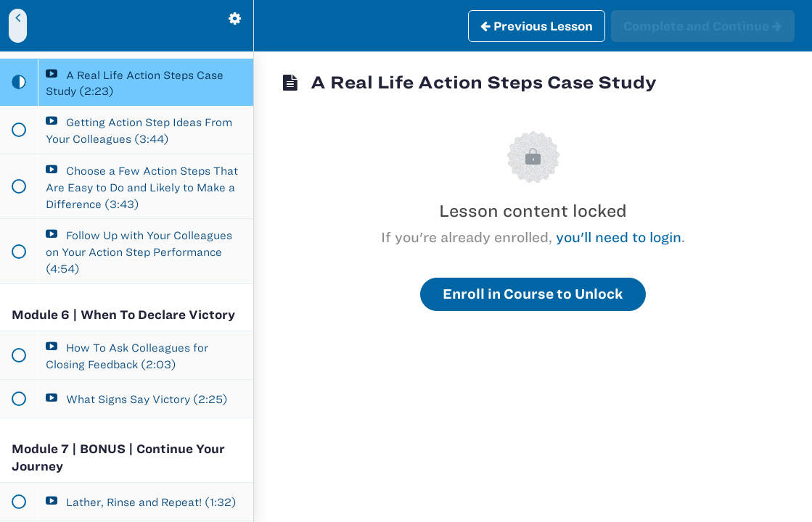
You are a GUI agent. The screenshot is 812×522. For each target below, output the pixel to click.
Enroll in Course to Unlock (533, 294)
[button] (18, 26)
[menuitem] (235, 26)
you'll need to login (619, 237)
